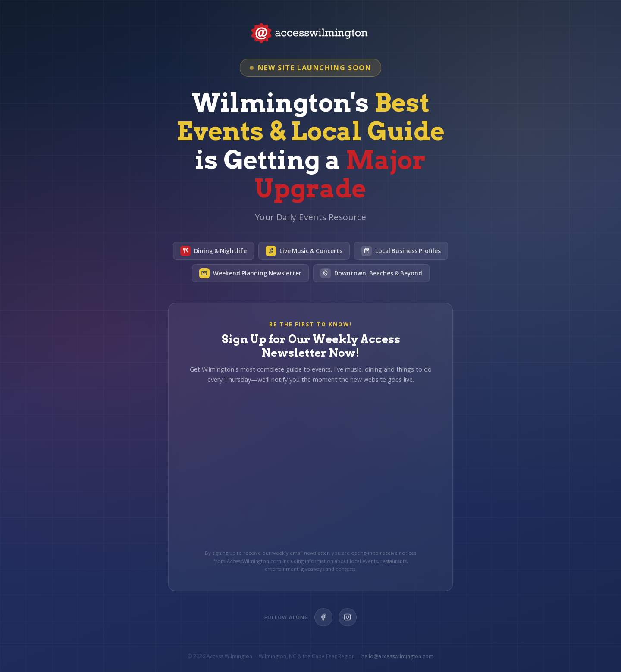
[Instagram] (348, 617)
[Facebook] (323, 617)
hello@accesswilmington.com (397, 656)
